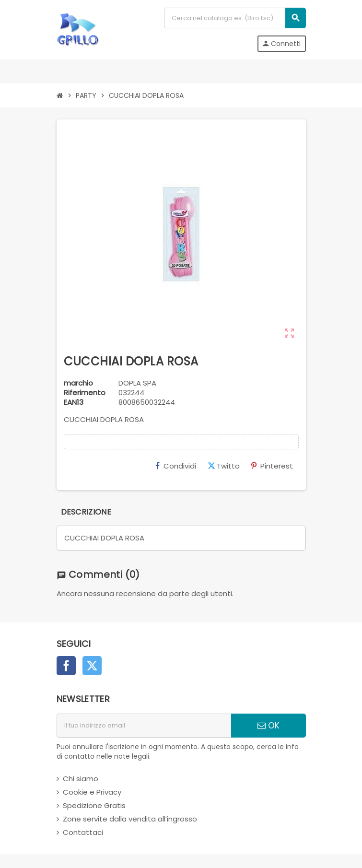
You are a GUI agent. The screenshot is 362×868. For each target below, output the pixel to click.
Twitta (224, 466)
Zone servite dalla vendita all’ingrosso (130, 819)
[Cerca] (235, 18)
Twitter (92, 666)
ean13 (74, 402)
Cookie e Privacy (92, 792)
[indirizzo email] (144, 726)
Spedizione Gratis (94, 805)
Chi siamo (81, 779)
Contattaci (83, 832)
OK (269, 726)
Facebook (66, 666)
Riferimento (85, 393)
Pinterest (272, 466)
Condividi (176, 466)
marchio (78, 383)
